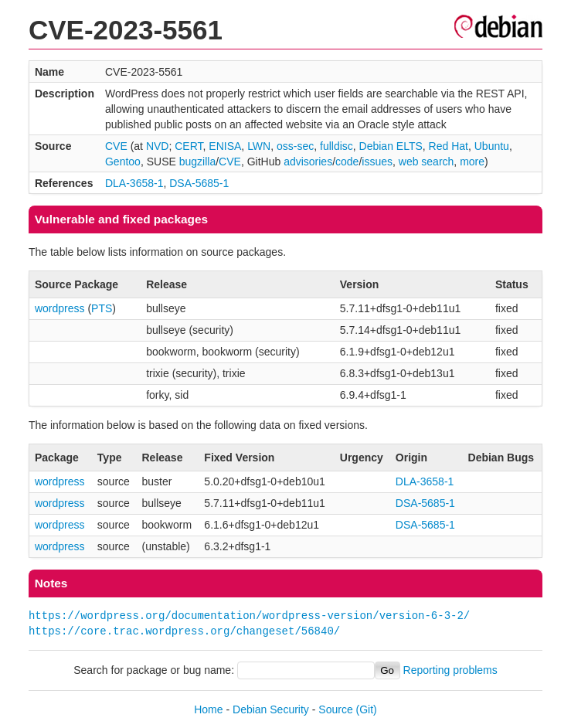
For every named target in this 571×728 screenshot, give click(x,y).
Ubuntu (492, 146)
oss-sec (295, 146)
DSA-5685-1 (199, 183)
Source (335, 709)
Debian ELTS (391, 146)
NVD (158, 146)
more (472, 162)
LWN (259, 146)
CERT (189, 146)
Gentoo (123, 162)
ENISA (225, 146)
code (347, 162)
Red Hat (449, 146)
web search (427, 162)
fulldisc (336, 146)
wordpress (60, 308)
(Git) (367, 709)
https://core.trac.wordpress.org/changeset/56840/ (184, 631)
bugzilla (197, 162)
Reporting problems (450, 670)
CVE (116, 146)
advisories (308, 162)
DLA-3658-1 (134, 183)
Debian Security (271, 709)
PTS (102, 308)
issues (377, 162)
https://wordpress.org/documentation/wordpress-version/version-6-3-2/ (249, 616)
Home (208, 709)
